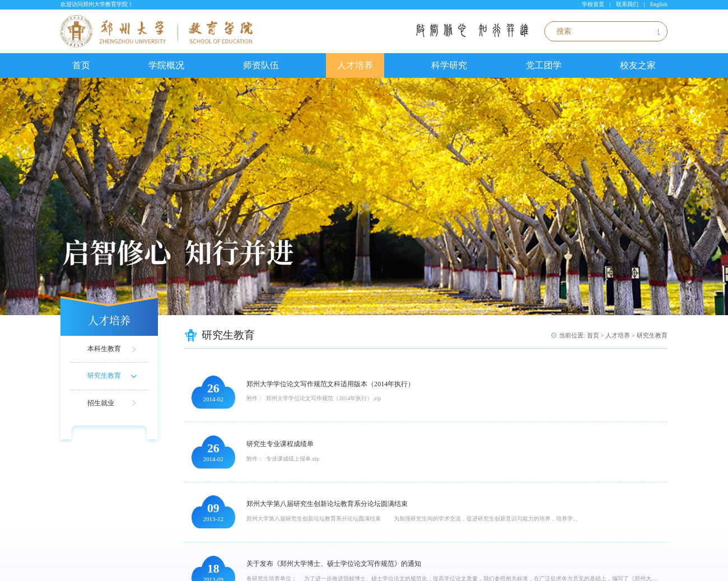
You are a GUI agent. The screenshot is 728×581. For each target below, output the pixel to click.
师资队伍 (261, 65)
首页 (81, 65)
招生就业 (101, 403)
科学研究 (449, 65)
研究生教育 (104, 376)
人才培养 (355, 65)
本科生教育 (104, 349)
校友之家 (638, 65)
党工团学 (544, 65)
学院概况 (166, 65)
